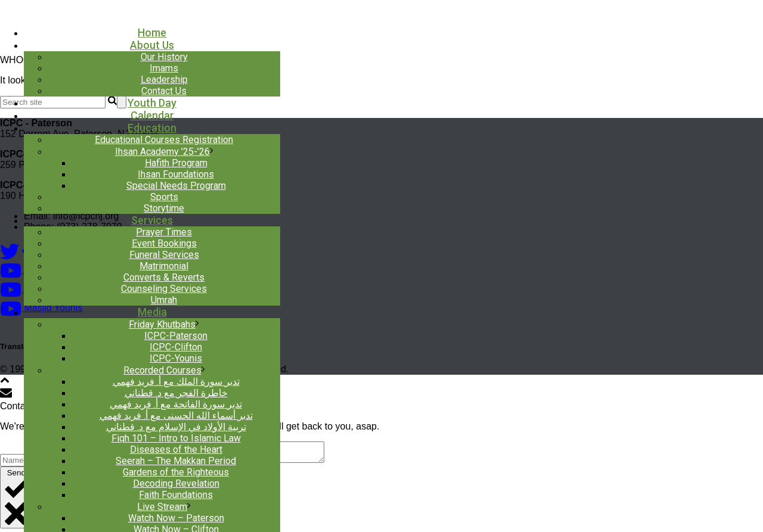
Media (152, 312)
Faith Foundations (176, 495)
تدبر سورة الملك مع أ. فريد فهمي (176, 382)
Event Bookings (164, 243)
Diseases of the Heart (176, 449)
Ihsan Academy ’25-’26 (162, 152)
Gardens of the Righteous (176, 472)
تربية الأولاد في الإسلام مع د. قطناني (176, 427)
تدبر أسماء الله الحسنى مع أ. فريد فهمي (176, 416)
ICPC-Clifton (176, 347)
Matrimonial (164, 266)
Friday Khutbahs (162, 324)
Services (152, 220)
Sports (164, 197)
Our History (164, 57)
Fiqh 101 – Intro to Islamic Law (176, 438)
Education (152, 128)
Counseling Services (164, 289)
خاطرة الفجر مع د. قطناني (176, 393)
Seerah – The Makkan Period (176, 461)
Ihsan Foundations (176, 174)
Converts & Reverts (164, 277)
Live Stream (162, 507)
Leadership (164, 80)
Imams (164, 68)
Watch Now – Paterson (176, 518)
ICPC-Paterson (176, 336)
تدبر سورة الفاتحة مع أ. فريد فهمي (176, 404)
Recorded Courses (162, 370)
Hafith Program (176, 163)
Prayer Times (164, 232)
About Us (152, 45)
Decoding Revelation (176, 483)
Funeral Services (164, 255)
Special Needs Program (176, 186)
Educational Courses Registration (164, 140)
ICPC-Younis (176, 358)
